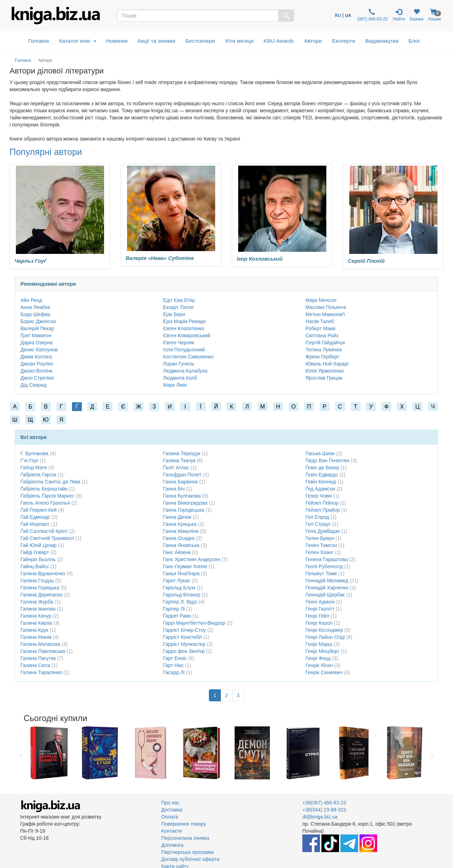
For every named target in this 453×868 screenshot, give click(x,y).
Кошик (435, 15)
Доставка (172, 810)
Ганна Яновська (181, 545)
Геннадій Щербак (325, 595)
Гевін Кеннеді (321, 482)
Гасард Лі (174, 672)
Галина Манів (36, 637)
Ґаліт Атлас (176, 468)
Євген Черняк (179, 343)
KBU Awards (279, 41)
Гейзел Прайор (323, 510)
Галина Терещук (182, 453)
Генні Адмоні (320, 602)
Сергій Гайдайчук (325, 343)
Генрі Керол (319, 623)
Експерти (344, 41)
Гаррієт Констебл (183, 637)
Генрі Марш (319, 644)
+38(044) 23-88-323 (324, 810)
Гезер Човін (319, 496)
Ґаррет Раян (177, 616)
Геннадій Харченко (327, 588)
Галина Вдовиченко (43, 573)
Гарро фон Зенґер (184, 651)
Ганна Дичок (177, 517)
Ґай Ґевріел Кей (38, 510)
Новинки (117, 41)
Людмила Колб (180, 378)
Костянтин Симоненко (188, 357)
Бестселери (200, 41)
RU (338, 16)
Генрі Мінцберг (322, 651)
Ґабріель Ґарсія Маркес (47, 496)
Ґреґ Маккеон (36, 335)
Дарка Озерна (37, 343)
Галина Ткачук (179, 460)
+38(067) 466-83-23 (324, 803)
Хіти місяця (239, 41)
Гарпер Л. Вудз (180, 602)
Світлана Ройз (322, 335)
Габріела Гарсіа (38, 475)
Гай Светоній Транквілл (47, 538)
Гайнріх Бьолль (38, 559)
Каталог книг (77, 41)
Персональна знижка (185, 838)
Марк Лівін (175, 385)
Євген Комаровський (187, 335)
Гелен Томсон (321, 545)
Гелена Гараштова (327, 559)
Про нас (170, 803)
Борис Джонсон (38, 321)
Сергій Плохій (366, 261)
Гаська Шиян (320, 453)
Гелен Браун (320, 538)
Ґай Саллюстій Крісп (44, 531)
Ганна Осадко (179, 538)
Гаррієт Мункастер (184, 644)
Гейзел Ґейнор (322, 503)
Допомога (172, 845)
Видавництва (382, 41)
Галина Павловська (43, 651)
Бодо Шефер (35, 314)
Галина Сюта (35, 665)
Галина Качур (36, 616)
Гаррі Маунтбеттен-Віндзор (194, 623)
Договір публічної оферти (190, 859)
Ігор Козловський (260, 259)
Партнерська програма (188, 852)
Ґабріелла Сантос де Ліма (50, 482)
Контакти (171, 831)
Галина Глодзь (37, 581)
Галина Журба (37, 602)
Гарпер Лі (174, 609)
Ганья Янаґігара (181, 573)
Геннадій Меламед (327, 581)
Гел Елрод (317, 517)
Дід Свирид (34, 385)
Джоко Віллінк (36, 371)
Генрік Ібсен (319, 665)
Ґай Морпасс (35, 524)
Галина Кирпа (36, 623)
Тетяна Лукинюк (324, 350)
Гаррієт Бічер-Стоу (185, 630)
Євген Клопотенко (184, 328)
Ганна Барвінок (180, 482)
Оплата (170, 817)
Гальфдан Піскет (182, 475)
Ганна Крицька (180, 524)
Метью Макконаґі (325, 314)
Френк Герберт (322, 357)
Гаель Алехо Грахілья (45, 503)
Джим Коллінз (36, 357)
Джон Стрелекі (37, 378)
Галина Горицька (40, 588)
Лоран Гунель (179, 364)
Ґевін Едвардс (322, 475)
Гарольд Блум (179, 588)
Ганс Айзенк (177, 552)
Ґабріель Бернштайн (44, 489)
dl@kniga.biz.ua (320, 817)
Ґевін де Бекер (322, 468)
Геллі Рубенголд (324, 566)
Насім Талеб (320, 321)
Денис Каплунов (39, 350)
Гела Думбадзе (323, 531)
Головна (38, 41)
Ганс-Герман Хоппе (185, 566)
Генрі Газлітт (320, 609)
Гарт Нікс (173, 665)
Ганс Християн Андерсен (192, 559)
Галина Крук (34, 630)
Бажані (417, 15)
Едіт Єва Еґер (179, 300)
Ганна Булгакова (182, 496)
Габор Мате (34, 468)
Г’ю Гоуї (29, 460)
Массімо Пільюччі (326, 307)
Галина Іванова (38, 609)
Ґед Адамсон (320, 489)
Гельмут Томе (321, 573)
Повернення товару (184, 824)
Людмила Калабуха (185, 371)
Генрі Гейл (317, 616)
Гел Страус (318, 524)
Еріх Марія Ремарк (184, 321)
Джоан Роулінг (37, 364)
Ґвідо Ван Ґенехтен (327, 460)
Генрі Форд (318, 658)
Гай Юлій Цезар (39, 545)
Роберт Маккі (321, 328)
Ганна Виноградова (185, 503)
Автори (313, 41)
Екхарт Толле (178, 307)
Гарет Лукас (177, 581)
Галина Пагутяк (38, 658)
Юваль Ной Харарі (327, 364)
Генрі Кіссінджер (324, 630)
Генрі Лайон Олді (325, 637)
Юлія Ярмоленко (325, 371)
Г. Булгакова (34, 453)
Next (432, 753)
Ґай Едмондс (35, 517)
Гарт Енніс (175, 658)
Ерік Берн (174, 314)
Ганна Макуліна (181, 531)
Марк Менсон (321, 300)
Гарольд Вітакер (182, 595)
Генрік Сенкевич (324, 672)
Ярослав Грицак (324, 378)
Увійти (399, 15)
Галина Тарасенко (41, 672)
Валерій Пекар (37, 328)
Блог (414, 41)
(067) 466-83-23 (372, 15)
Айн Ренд (31, 300)
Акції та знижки (156, 41)
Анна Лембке (35, 307)
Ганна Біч (174, 489)
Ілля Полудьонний (184, 350)
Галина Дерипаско (41, 595)
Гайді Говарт (35, 552)
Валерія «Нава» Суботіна (160, 258)
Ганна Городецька (184, 510)
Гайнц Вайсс (35, 566)
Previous (21, 753)
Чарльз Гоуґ (31, 261)
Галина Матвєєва (40, 644)
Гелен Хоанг (319, 552)
